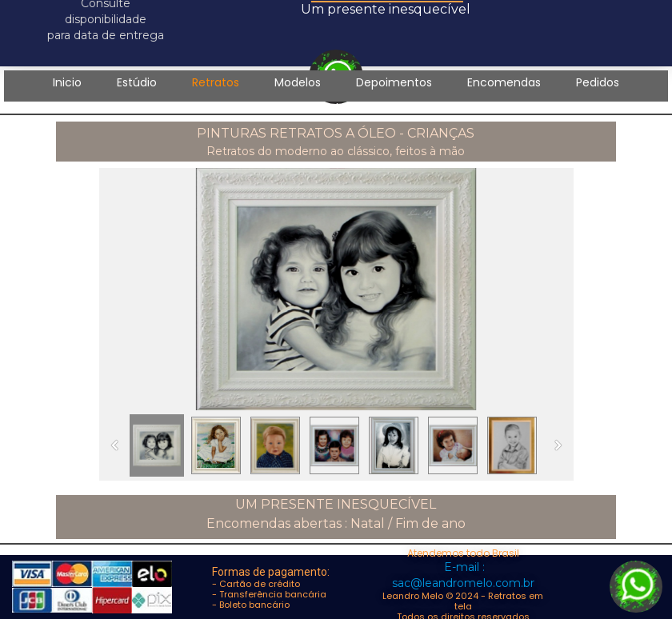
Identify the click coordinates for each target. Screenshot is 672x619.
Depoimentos (394, 82)
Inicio (67, 82)
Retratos (216, 82)
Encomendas (504, 82)
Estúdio (137, 82)
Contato (336, 107)
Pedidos (598, 82)
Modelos (298, 82)
